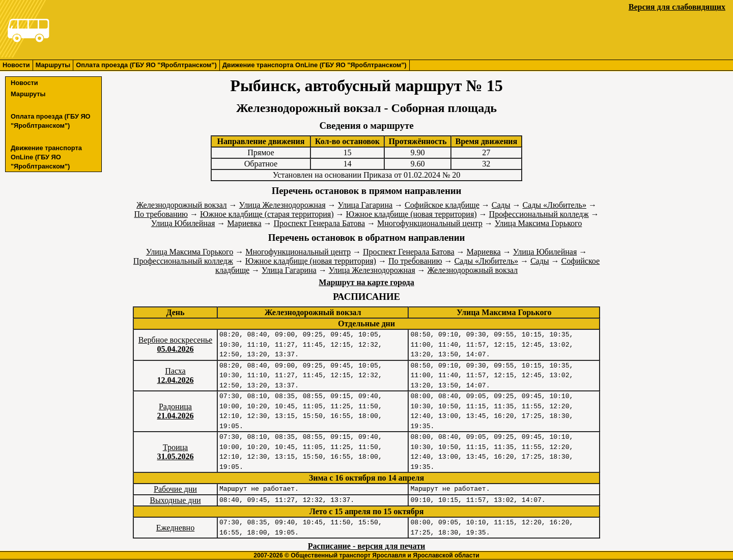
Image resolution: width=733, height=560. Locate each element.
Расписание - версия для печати (366, 546)
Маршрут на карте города (366, 282)
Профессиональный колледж (539, 214)
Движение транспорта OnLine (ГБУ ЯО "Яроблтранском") (315, 65)
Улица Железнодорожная (283, 205)
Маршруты (53, 65)
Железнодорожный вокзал (182, 205)
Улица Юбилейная (183, 223)
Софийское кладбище (442, 205)
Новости (16, 65)
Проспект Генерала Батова (320, 223)
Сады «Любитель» (554, 205)
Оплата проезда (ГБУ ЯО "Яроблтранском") (146, 65)
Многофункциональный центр (430, 223)
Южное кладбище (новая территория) (412, 214)
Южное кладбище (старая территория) (267, 214)
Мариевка (244, 223)
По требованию (161, 214)
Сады (501, 205)
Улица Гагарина (365, 205)
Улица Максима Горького (538, 223)
